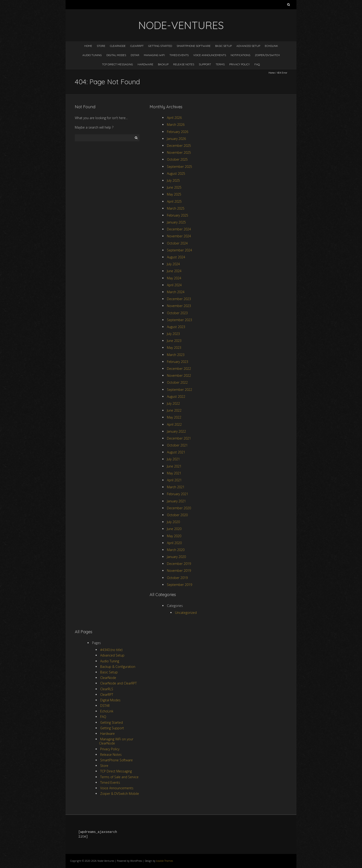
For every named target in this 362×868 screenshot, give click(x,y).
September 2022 (179, 390)
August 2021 (176, 452)
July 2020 (173, 522)
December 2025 (179, 146)
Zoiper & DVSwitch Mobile (120, 794)
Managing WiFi (154, 55)
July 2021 (173, 459)
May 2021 (174, 473)
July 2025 (173, 180)
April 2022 (174, 424)
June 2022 (174, 410)
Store (101, 46)
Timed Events (179, 55)
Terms (220, 64)
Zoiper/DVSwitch (267, 55)
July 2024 (173, 264)
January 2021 (176, 501)
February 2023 (178, 362)
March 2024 (176, 292)
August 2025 (176, 173)
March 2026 (176, 125)
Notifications (240, 55)
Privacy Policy (240, 64)
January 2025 (176, 222)
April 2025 (174, 201)
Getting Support (112, 728)
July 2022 (173, 403)
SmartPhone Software (194, 46)
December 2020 (179, 508)
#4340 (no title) (111, 650)
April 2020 (174, 543)
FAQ (257, 64)
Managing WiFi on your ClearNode (116, 741)
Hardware (145, 64)
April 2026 (174, 118)
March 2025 (176, 208)
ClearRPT (137, 46)
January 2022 (176, 431)
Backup (163, 64)
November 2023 (179, 306)
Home (88, 46)
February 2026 (178, 132)
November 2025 (179, 152)
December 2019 (179, 564)
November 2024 (179, 236)
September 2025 (179, 167)
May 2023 (174, 348)
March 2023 (176, 355)
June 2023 (174, 341)
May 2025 (174, 194)
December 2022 (179, 369)
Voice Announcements (210, 55)
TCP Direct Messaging (118, 64)
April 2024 (174, 285)
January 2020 (176, 557)
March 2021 (176, 487)
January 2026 (176, 139)
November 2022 (179, 375)
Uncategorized (186, 613)
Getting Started (160, 46)
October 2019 (177, 578)
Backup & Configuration (118, 667)
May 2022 (174, 417)
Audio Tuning (92, 55)
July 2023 (173, 334)
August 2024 (176, 257)
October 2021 (177, 445)
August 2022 (176, 396)
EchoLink (271, 46)
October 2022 (177, 382)
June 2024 (174, 271)
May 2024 (174, 278)
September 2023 (179, 320)
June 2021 (174, 466)
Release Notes (184, 64)
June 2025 (174, 187)
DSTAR (135, 55)
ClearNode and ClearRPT (118, 683)
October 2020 (177, 515)
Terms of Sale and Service (119, 777)
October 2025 (177, 159)
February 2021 (178, 494)
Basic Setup (223, 46)
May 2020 (174, 536)
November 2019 (179, 571)
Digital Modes (116, 55)
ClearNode (118, 46)
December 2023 (179, 299)
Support (205, 64)
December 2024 (179, 229)
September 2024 (179, 250)
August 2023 (176, 327)
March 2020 (176, 550)
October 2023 (177, 313)
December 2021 (179, 438)
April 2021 (174, 480)
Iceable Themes (164, 861)
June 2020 (174, 529)
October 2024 (177, 243)
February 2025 (178, 215)
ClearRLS (107, 689)
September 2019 (179, 585)
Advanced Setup (248, 46)
